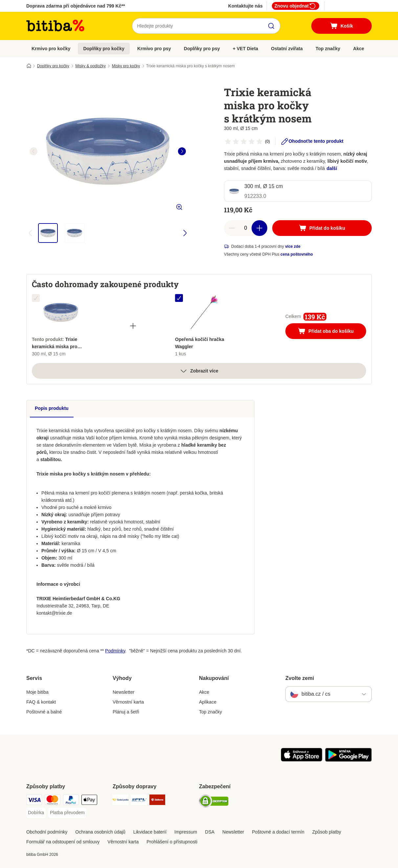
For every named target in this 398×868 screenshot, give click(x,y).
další (332, 168)
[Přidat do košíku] (322, 228)
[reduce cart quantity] (232, 228)
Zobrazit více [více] (199, 371)
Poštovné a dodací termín (278, 832)
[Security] (214, 802)
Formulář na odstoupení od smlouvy (63, 842)
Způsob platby (327, 832)
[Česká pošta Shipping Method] (121, 801)
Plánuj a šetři (126, 712)
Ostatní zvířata (287, 49)
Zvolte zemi (300, 678)
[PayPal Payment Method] (71, 801)
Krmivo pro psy (154, 49)
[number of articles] (246, 228)
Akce (358, 49)
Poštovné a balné (44, 712)
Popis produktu (52, 408)
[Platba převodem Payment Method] (67, 813)
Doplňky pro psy (202, 49)
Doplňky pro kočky (104, 49)
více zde (293, 246)
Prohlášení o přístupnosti (172, 842)
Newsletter (123, 692)
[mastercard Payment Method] (53, 801)
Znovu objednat (296, 6)
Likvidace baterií (150, 832)
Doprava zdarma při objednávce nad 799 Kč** (76, 6)
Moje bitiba (37, 692)
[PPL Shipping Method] (139, 801)
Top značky (328, 49)
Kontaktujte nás (245, 6)
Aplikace (208, 702)
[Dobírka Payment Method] (36, 813)
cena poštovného (297, 254)
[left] (33, 151)
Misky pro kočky (126, 66)
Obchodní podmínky (47, 832)
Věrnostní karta (128, 702)
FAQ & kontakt (41, 702)
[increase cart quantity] (259, 228)
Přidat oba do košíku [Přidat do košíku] (332, 332)
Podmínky (115, 651)
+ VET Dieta (245, 49)
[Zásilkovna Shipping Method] (157, 801)
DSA (210, 832)
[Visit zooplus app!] (302, 760)
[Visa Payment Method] (34, 801)
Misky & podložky (90, 66)
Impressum (186, 832)
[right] (182, 151)
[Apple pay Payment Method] (89, 801)
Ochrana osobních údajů (100, 832)
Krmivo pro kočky (51, 49)
